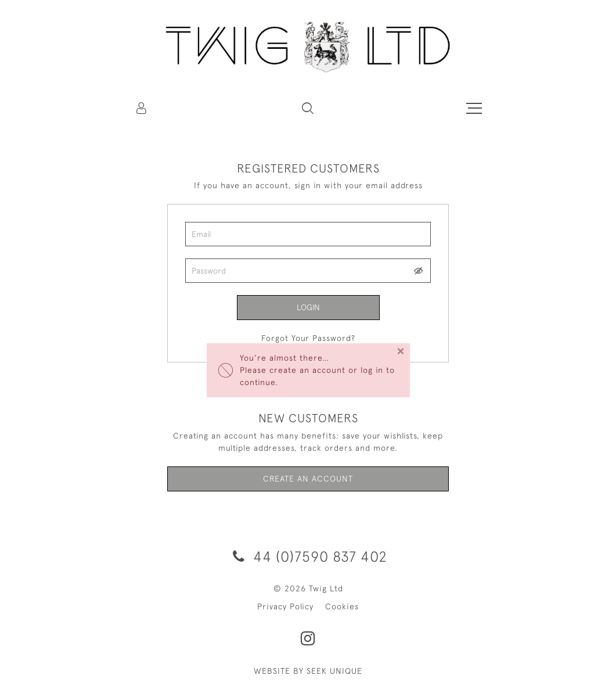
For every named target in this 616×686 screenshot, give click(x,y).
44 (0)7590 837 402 (308, 556)
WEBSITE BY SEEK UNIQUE (308, 671)
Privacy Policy (285, 606)
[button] (308, 108)
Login (308, 307)
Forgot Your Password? (308, 338)
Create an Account (308, 479)
